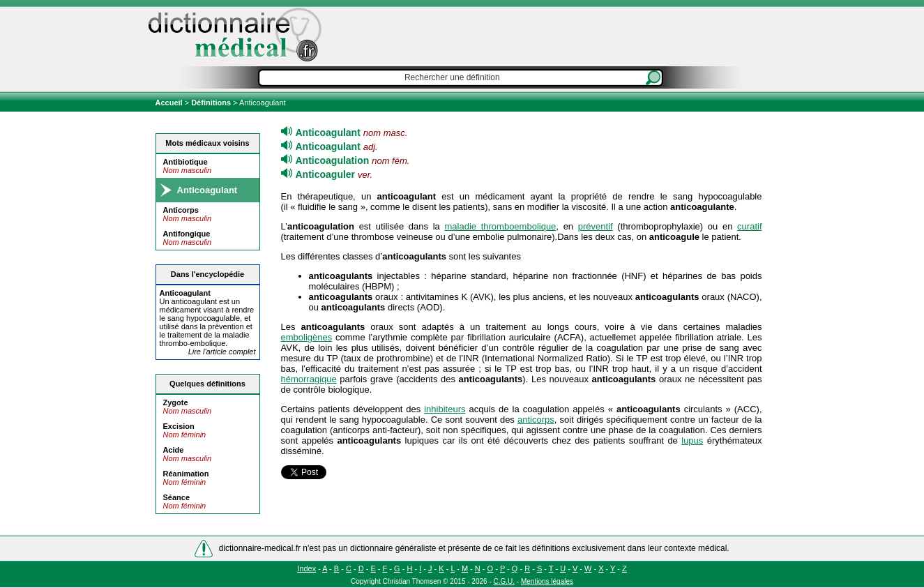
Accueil (170, 103)
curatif (749, 226)
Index (306, 568)
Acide (174, 450)
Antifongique (187, 234)
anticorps (536, 420)
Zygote (176, 402)
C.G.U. (505, 581)
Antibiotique (185, 162)
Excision (179, 426)
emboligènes (307, 337)
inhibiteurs (445, 409)
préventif (596, 226)
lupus (692, 440)
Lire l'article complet (222, 352)
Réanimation (186, 474)
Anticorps (181, 210)
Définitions (211, 103)
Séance (177, 497)
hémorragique (309, 379)
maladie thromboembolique (500, 226)
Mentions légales (547, 581)
